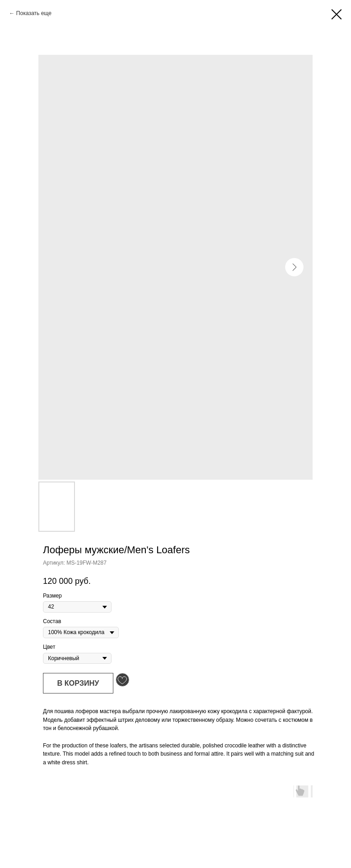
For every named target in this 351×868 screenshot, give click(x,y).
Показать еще (34, 13)
